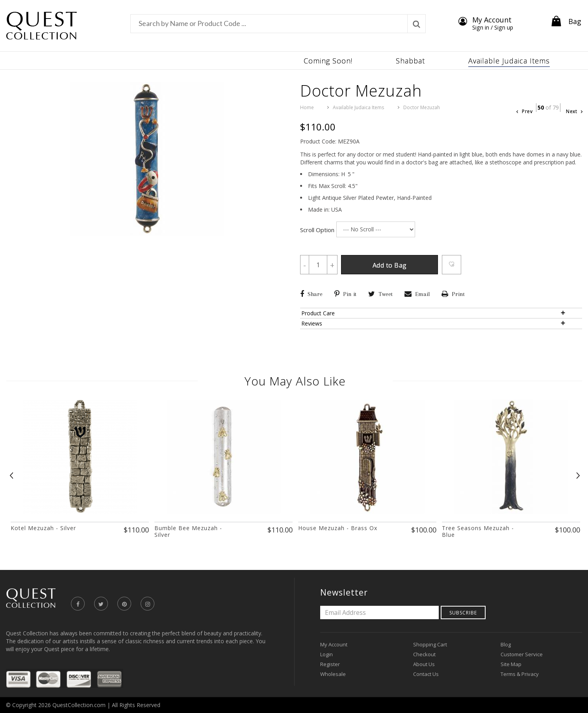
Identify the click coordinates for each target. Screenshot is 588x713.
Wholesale (333, 674)
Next (574, 111)
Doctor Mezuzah (422, 107)
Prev (524, 111)
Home (307, 107)
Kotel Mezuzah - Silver (43, 528)
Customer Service (522, 654)
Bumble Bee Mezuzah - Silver (188, 531)
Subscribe (463, 613)
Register (330, 664)
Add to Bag (390, 265)
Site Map (511, 664)
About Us (424, 664)
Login (326, 654)
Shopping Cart (430, 644)
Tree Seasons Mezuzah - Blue (478, 531)
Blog (506, 644)
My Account (334, 644)
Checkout (424, 654)
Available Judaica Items (358, 107)
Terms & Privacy (520, 674)
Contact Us (426, 674)
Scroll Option (317, 230)
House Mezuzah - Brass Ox (338, 528)
